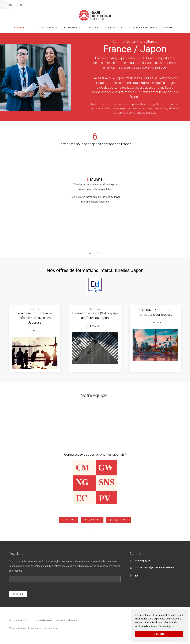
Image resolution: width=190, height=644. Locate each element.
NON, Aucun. (92, 520)
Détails (35, 331)
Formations (72, 27)
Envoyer (18, 594)
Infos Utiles (114, 27)
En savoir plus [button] (166, 626)
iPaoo (72, 620)
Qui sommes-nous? (44, 27)
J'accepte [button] (159, 634)
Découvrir (155, 323)
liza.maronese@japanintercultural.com (154, 567)
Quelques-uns (118, 520)
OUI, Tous (69, 520)
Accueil (19, 27)
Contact (170, 27)
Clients (93, 27)
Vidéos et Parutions (143, 27)
